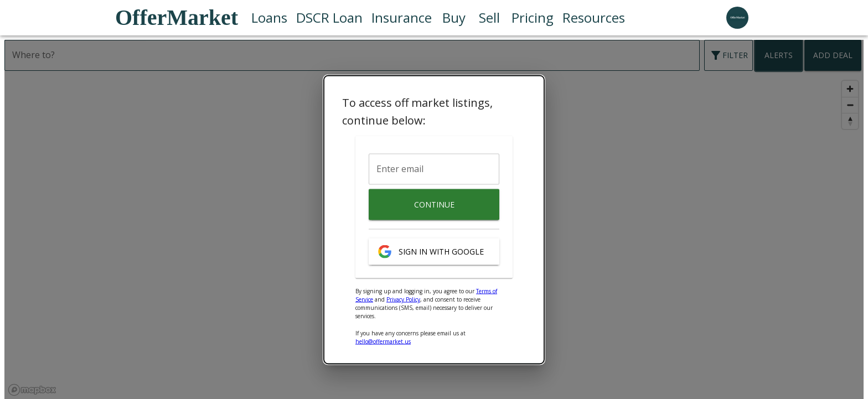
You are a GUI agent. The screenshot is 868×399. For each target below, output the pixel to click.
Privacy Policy (403, 299)
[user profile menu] (737, 18)
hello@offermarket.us (383, 341)
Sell (489, 18)
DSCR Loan (329, 18)
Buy (454, 18)
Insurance (402, 18)
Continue (434, 205)
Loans (269, 18)
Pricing (533, 18)
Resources (594, 18)
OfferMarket (177, 17)
